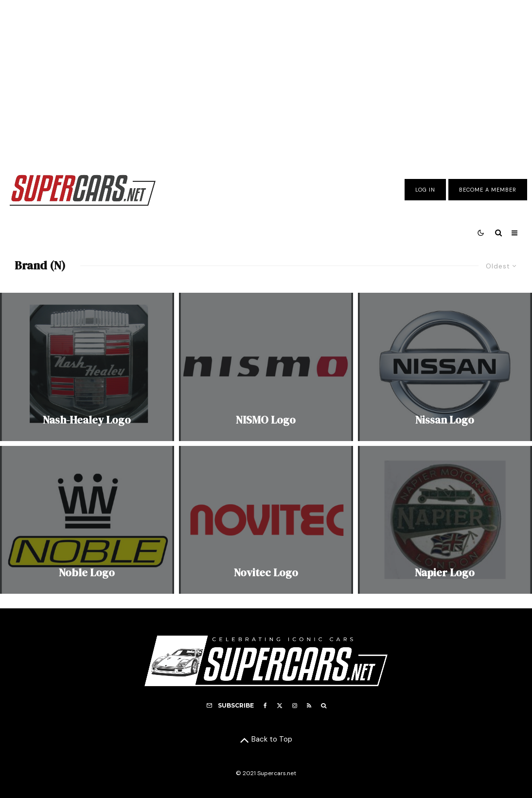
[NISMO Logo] (266, 367)
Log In (425, 190)
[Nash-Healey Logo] (87, 367)
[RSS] (309, 706)
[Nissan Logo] (445, 367)
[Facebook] (265, 706)
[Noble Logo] (87, 520)
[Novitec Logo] (266, 520)
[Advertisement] (266, 79)
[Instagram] (295, 706)
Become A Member (488, 190)
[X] (280, 706)
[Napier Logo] (445, 520)
